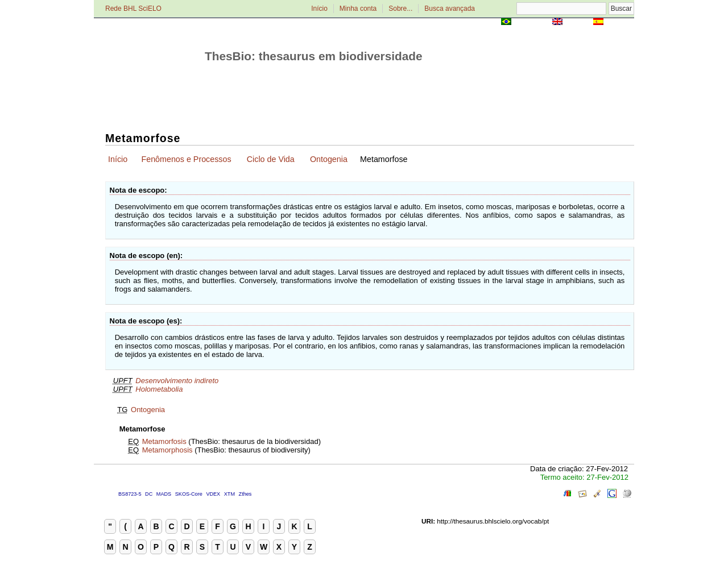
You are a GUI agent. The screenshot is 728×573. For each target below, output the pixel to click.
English (578, 22)
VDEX (213, 494)
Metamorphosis (167, 450)
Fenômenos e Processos (186, 159)
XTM (229, 494)
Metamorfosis (164, 441)
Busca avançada (450, 9)
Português (532, 22)
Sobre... (400, 9)
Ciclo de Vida (271, 159)
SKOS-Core (189, 494)
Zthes (245, 494)
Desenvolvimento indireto (177, 381)
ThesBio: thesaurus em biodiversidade (314, 56)
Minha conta (358, 9)
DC (149, 494)
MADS (164, 494)
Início (319, 9)
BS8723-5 (130, 494)
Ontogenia (329, 159)
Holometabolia (159, 389)
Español (620, 22)
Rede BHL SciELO (133, 9)
